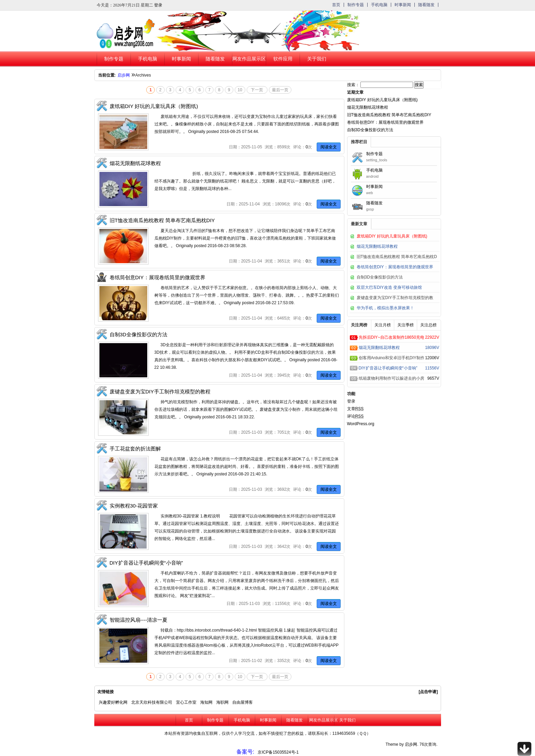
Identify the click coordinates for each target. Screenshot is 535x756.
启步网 (124, 75)
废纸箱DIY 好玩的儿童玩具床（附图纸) (154, 106)
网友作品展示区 (249, 59)
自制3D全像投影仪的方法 (139, 334)
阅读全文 (329, 147)
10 (240, 90)
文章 (355, 409)
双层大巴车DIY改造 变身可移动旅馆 (389, 287)
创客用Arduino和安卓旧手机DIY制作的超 (391, 358)
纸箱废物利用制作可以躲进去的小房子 (391, 378)
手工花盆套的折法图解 (135, 449)
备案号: (245, 752)
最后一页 (280, 90)
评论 (355, 416)
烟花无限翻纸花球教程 (135, 163)
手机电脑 (379, 5)
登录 (158, 5)
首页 (336, 5)
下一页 (257, 90)
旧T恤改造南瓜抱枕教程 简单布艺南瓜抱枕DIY (162, 220)
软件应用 (283, 59)
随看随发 (426, 5)
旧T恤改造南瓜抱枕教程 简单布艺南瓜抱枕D (397, 257)
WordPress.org (361, 424)
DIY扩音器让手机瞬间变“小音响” (146, 563)
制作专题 (356, 5)
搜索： (353, 85)
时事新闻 (403, 5)
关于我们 (317, 59)
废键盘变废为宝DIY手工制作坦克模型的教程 (160, 391)
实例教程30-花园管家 (134, 506)
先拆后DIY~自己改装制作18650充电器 (391, 337)
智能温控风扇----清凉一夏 (139, 620)
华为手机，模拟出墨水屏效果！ (385, 308)
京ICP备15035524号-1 (278, 752)
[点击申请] (428, 692)
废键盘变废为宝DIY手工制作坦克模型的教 (395, 298)
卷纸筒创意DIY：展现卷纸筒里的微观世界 (157, 277)
